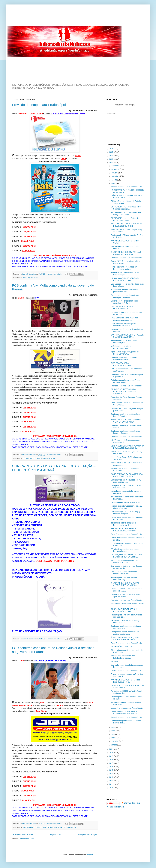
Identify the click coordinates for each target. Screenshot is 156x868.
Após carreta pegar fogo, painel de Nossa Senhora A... (125, 353)
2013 (112, 777)
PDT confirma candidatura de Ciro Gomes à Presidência (125, 561)
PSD (64, 827)
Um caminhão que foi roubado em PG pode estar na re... (126, 481)
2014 (112, 774)
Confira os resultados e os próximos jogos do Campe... (125, 432)
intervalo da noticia (29, 274)
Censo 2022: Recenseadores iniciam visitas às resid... (126, 262)
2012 (112, 781)
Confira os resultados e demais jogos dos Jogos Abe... (126, 627)
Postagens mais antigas (87, 834)
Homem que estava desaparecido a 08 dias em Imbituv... (126, 507)
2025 (112, 152)
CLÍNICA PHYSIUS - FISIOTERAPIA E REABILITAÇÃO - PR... (127, 197)
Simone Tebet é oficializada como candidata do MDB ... (124, 302)
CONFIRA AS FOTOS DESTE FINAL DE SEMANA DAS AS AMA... (127, 336)
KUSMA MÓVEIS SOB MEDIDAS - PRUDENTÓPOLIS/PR (125, 279)
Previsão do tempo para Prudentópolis (40, 105)
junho (114, 727)
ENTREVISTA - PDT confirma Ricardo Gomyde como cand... (126, 214)
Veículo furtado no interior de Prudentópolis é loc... (122, 347)
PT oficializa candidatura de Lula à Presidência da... (125, 550)
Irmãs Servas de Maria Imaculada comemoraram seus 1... (124, 319)
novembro (116, 169)
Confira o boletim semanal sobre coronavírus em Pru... (124, 359)
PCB (45, 458)
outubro (115, 173)
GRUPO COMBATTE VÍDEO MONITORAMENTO (123, 308)
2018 (112, 760)
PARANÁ (39, 458)
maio (114, 731)
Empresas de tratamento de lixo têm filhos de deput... (125, 274)
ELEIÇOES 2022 (29, 458)
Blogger (90, 855)
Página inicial (55, 834)
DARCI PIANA (28, 827)
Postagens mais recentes (23, 834)
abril (113, 734)
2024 (112, 156)
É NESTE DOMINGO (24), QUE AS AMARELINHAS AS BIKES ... (125, 584)
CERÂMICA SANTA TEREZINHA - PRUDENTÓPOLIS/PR (125, 610)
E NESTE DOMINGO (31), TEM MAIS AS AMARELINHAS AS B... (126, 253)
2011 (112, 784)
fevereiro (115, 741)
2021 (112, 749)
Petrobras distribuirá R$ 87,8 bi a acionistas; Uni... (124, 342)
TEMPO (36, 278)
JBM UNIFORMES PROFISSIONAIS (126, 503)
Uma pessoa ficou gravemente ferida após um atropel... (126, 595)
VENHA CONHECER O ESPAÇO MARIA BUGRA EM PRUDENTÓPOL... (127, 447)
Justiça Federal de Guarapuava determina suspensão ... (124, 325)
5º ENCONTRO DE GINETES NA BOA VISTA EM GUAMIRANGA (126, 421)
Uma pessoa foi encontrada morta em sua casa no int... (126, 486)
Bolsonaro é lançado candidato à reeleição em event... (124, 573)
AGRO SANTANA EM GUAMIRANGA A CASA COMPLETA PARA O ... (127, 475)
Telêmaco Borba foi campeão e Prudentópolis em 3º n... (123, 524)
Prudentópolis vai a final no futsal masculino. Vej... (124, 578)
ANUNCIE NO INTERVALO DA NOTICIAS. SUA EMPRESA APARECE (123, 391)
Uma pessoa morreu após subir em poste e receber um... (125, 633)
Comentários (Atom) (27, 839)
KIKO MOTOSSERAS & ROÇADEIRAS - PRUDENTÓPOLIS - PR (127, 225)
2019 (112, 756)
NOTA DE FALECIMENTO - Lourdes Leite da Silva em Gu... (126, 681)
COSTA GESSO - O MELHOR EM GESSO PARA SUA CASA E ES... (126, 713)
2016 (112, 767)
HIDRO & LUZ (117, 661)
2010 (112, 788)
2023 (112, 159)
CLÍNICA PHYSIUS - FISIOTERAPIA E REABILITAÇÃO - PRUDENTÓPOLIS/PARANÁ (54, 468)
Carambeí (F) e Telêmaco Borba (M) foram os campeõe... (125, 513)
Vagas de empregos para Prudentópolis (127, 708)
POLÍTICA (51, 458)
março (114, 738)
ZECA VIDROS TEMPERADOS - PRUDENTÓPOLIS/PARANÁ (124, 530)
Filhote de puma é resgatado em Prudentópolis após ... (124, 268)
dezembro (116, 166)
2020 (112, 753)
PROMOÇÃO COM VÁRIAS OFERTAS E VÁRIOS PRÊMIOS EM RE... (127, 556)
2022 (112, 163)
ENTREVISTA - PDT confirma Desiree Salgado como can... (126, 208)
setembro (115, 176)
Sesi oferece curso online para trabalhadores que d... (123, 657)
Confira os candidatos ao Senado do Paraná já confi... (126, 415)
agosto (114, 180)
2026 (112, 149)
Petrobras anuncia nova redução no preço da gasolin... (125, 381)
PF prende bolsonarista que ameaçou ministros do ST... (126, 622)
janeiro (114, 745)
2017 (112, 763)
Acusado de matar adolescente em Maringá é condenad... (125, 296)
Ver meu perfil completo (116, 807)
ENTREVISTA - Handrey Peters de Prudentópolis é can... (125, 219)
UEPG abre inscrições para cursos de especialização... (126, 441)
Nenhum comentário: (55, 274)
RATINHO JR (72, 827)
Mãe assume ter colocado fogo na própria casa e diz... (125, 291)
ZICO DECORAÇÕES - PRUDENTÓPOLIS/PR (121, 364)
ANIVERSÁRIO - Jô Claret (122, 647)
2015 (112, 770)
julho (114, 183)
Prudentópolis (28, 278)
